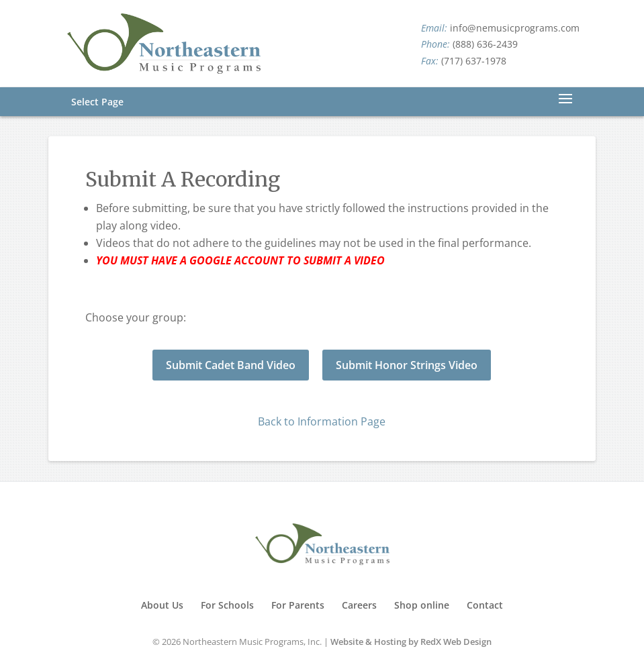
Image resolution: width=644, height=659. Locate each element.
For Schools (227, 605)
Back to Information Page (322, 421)
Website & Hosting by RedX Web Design (411, 642)
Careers (359, 605)
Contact (485, 605)
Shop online (422, 605)
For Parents (298, 605)
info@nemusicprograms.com (515, 28)
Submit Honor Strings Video (407, 365)
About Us (162, 605)
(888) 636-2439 (485, 44)
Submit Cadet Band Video (231, 365)
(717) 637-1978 (474, 61)
